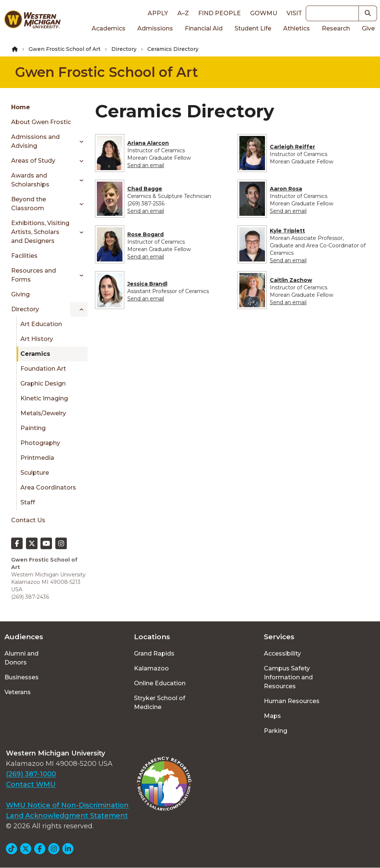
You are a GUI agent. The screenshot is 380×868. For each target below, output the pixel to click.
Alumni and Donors (22, 658)
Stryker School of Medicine (160, 703)
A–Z (183, 13)
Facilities (24, 256)
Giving (20, 294)
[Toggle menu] (79, 142)
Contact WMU (31, 784)
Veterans (18, 692)
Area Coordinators (48, 487)
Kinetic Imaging (44, 398)
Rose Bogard (145, 234)
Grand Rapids (154, 654)
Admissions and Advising (35, 141)
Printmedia (37, 458)
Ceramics (35, 354)
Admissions (155, 28)
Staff (28, 502)
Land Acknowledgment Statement (67, 816)
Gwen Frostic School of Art (65, 49)
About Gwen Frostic (41, 122)
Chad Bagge (145, 189)
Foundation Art (43, 369)
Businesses (22, 677)
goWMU (264, 13)
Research (336, 28)
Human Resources (292, 701)
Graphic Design (43, 383)
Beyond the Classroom (29, 204)
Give (368, 28)
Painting (33, 428)
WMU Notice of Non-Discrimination (67, 805)
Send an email (146, 165)
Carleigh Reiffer (292, 147)
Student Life (253, 28)
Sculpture (35, 473)
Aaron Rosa (286, 189)
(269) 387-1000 (31, 774)
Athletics (297, 28)
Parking (276, 731)
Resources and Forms (34, 275)
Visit (294, 13)
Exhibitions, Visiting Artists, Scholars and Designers (40, 232)
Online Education (160, 683)
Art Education (41, 324)
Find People (220, 13)
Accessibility (282, 654)
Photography (40, 443)
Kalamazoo (151, 668)
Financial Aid (204, 28)
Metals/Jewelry (43, 413)
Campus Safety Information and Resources (288, 677)
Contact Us (28, 520)
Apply (158, 13)
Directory (124, 49)
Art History (37, 339)
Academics (109, 28)
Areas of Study (33, 161)
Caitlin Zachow (291, 280)
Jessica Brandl (147, 284)
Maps (272, 716)
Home (21, 107)
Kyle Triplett (287, 231)
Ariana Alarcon (148, 143)
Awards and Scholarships (30, 180)
